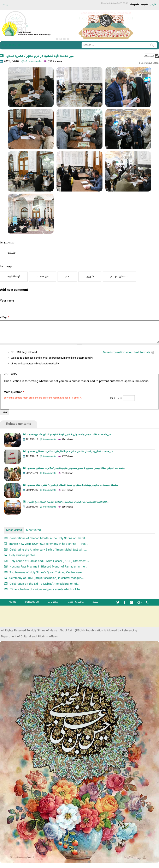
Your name (7, 301)
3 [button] (64, 39)
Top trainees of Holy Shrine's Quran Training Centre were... (47, 573)
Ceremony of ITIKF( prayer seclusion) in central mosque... (46, 578)
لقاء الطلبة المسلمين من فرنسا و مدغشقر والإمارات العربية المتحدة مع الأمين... (68, 502)
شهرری (90, 277)
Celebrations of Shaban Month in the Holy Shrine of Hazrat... (49, 538)
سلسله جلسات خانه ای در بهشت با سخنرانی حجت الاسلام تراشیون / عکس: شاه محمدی (73, 485)
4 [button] (68, 39)
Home (13, 602)
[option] (106, 26)
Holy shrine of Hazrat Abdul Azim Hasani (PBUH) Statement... (49, 561)
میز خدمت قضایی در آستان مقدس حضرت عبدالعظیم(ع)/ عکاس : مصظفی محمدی (70, 451)
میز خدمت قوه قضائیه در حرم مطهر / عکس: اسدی (40, 56)
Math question (14, 392)
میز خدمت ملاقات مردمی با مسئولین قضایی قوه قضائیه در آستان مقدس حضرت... (70, 435)
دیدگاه (5, 318)
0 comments (34, 62)
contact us (32, 602)
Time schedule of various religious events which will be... (46, 590)
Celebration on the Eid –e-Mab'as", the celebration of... (45, 584)
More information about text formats (127, 353)
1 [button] (57, 39)
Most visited (14, 530)
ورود (5, 5)
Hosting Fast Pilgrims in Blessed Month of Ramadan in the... (48, 567)
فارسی (153, 5)
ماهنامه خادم (76, 602)
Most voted (33, 530)
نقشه (95, 602)
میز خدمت (43, 277)
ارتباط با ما (53, 602)
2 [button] (61, 39)
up (151, 56)
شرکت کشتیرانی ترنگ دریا (14, 623)
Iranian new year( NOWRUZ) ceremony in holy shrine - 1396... (49, 544)
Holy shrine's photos (22, 555)
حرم (67, 277)
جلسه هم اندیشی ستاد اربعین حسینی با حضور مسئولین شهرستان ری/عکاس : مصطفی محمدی (76, 468)
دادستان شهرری (119, 277)
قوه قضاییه (14, 277)
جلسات (12, 253)
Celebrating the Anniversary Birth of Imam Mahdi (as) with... (48, 550)
